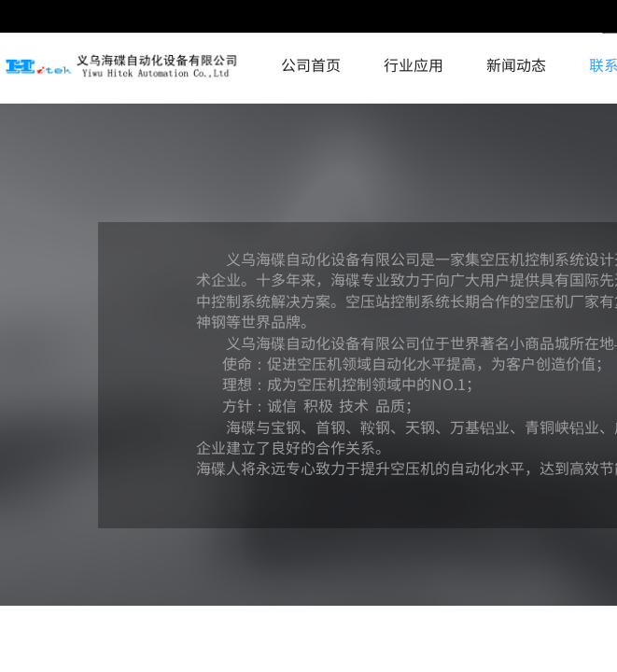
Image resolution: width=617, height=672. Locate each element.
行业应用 (414, 64)
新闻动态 (516, 64)
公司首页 (311, 64)
